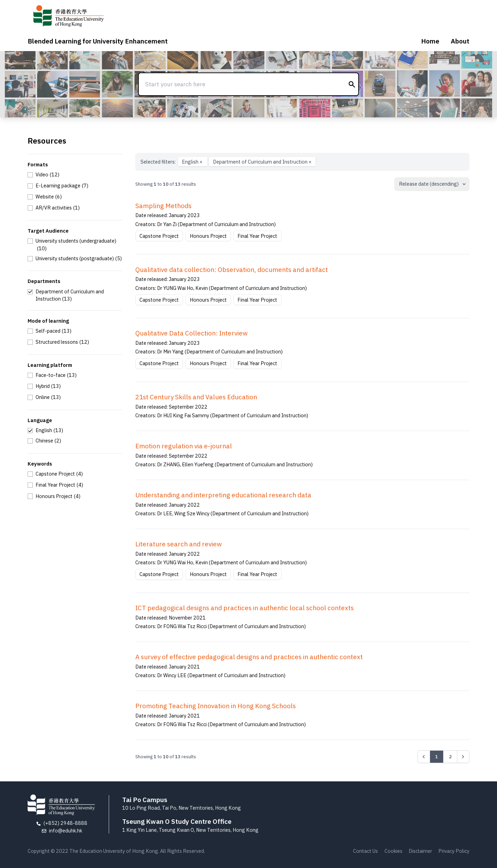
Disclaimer (420, 851)
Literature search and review (179, 544)
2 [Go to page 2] (450, 757)
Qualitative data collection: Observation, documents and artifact (232, 270)
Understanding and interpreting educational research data (223, 495)
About (460, 41)
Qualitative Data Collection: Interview (192, 333)
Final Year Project (257, 236)
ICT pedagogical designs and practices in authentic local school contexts (245, 608)
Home (430, 41)
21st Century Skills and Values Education (196, 397)
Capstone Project (159, 236)
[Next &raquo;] (463, 757)
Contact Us (366, 851)
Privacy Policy (454, 851)
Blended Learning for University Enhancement (98, 41)
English (193, 162)
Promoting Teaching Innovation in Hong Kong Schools (216, 706)
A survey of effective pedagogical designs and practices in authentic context (249, 657)
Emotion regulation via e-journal (184, 446)
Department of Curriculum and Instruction (262, 162)
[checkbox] (43, 175)
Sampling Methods (163, 206)
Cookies (393, 851)
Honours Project (208, 236)
